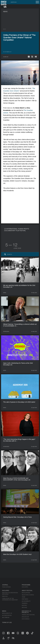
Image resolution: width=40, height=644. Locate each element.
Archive (24, 608)
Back (5, 29)
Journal (5, 585)
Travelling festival (28, 615)
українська (14, 2)
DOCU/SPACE (26, 619)
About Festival (27, 591)
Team (23, 597)
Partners (25, 599)
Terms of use (7, 623)
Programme (26, 585)
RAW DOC (5, 596)
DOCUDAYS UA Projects (26, 612)
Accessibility (26, 601)
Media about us (7, 613)
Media (4, 611)
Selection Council (28, 595)
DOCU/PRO (25, 587)
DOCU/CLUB (25, 617)
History (24, 605)
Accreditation (7, 615)
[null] (29, 57)
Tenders (25, 603)
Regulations (26, 593)
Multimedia (6, 617)
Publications (6, 587)
